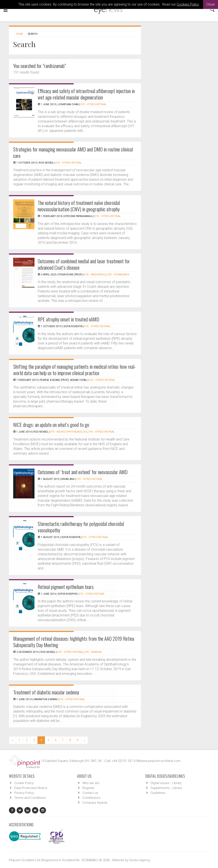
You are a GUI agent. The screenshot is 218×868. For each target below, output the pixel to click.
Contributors (91, 798)
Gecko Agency (140, 860)
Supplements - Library (166, 788)
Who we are (91, 783)
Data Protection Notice (31, 788)
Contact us (90, 793)
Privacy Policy (24, 793)
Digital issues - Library (166, 783)
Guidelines (158, 793)
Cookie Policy (24, 783)
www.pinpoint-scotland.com (161, 761)
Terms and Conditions (30, 798)
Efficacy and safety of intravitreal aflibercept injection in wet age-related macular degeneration (86, 94)
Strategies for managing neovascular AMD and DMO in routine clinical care (73, 152)
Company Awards (95, 803)
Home (20, 34)
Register (88, 788)
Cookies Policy (188, 4)
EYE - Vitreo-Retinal (93, 104)
